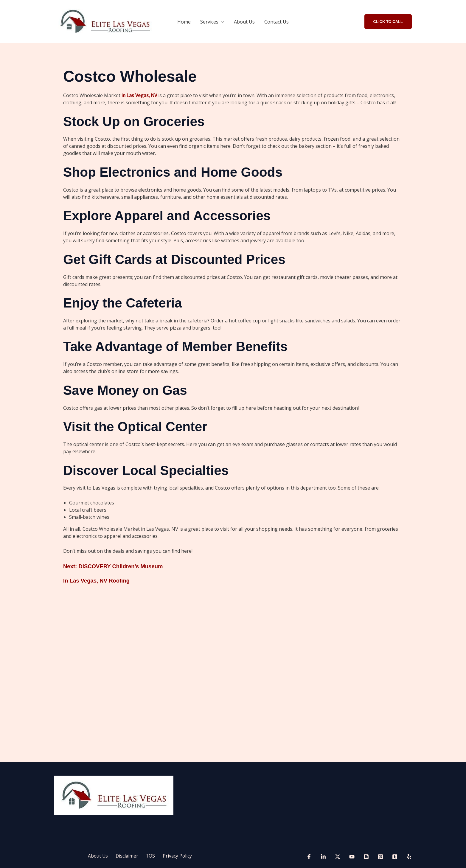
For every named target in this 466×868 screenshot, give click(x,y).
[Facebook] (309, 857)
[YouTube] (352, 857)
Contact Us (277, 22)
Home (184, 22)
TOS (150, 856)
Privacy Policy (174, 856)
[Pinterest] (380, 857)
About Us (244, 22)
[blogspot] (366, 857)
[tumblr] (395, 857)
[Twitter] (338, 857)
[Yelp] (409, 857)
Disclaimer (128, 856)
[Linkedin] (323, 857)
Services (212, 22)
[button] (221, 22)
